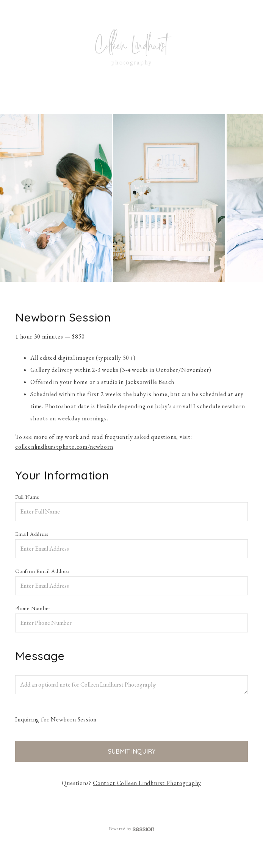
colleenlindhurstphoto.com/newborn (64, 447)
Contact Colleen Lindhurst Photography (147, 783)
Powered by (132, 829)
